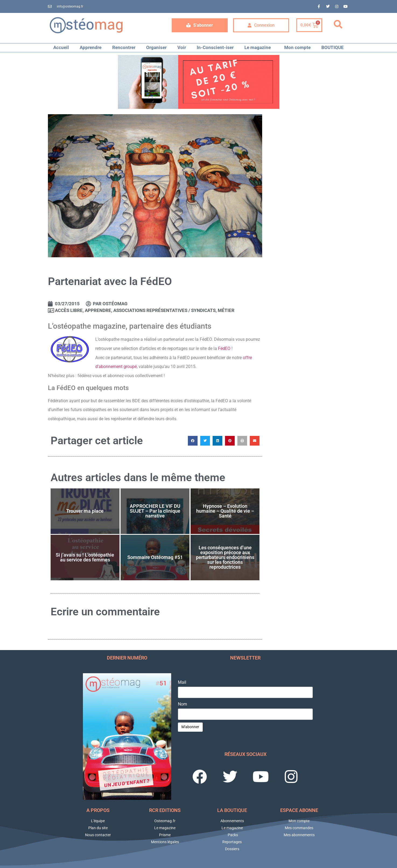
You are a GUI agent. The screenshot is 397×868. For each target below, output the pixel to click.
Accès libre (69, 310)
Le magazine (259, 48)
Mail (182, 682)
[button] (338, 25)
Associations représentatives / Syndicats (164, 310)
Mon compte (297, 47)
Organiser (156, 47)
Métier (226, 310)
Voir (182, 47)
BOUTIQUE (333, 47)
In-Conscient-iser (215, 47)
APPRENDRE (98, 310)
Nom (182, 704)
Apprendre (91, 47)
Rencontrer (124, 47)
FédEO (224, 348)
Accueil (61, 47)
